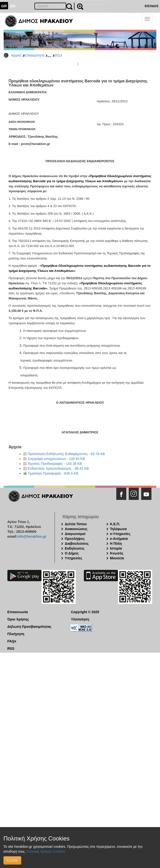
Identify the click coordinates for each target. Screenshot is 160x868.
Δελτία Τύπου (76, 524)
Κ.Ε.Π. (115, 524)
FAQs (12, 641)
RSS (11, 649)
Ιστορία (116, 548)
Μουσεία (117, 558)
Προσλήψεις (75, 539)
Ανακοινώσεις (76, 529)
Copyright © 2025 (85, 612)
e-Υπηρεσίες (120, 534)
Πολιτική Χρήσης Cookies (46, 851)
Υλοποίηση (80, 619)
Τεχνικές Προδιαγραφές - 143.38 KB (55, 464)
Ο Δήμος (72, 553)
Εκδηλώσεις (75, 548)
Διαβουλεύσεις (77, 544)
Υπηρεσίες (73, 558)
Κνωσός (117, 553)
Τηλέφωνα (118, 529)
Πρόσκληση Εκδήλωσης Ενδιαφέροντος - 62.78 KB (66, 454)
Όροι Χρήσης (18, 619)
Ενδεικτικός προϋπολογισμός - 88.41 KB (58, 468)
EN (13, 6)
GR (4, 6)
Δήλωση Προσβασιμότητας (29, 627)
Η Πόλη (116, 544)
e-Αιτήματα (119, 539)
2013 (58, 55)
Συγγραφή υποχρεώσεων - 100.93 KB (56, 459)
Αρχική (16, 55)
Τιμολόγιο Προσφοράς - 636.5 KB (53, 473)
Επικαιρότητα (34, 55)
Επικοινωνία (18, 612)
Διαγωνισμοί (75, 534)
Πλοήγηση (16, 634)
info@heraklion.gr (32, 536)
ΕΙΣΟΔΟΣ (152, 6)
